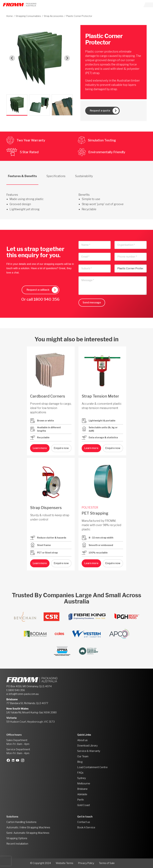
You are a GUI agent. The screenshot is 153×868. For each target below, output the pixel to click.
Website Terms (64, 863)
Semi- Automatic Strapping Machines (28, 833)
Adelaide (82, 794)
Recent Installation (17, 844)
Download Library (87, 746)
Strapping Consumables (28, 16)
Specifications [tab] (56, 176)
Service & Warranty (89, 751)
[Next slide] (67, 58)
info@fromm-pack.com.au (24, 694)
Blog (80, 762)
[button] (17, 105)
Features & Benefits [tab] (22, 176)
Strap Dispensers (46, 508)
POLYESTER (90, 508)
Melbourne (84, 784)
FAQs (80, 773)
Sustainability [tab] (84, 176)
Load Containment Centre (92, 767)
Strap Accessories (54, 16)
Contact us (84, 822)
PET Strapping (95, 513)
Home (10, 16)
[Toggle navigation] (148, 5)
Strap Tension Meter (100, 396)
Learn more (40, 448)
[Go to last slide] (12, 58)
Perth (80, 800)
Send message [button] (92, 303)
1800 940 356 (47, 299)
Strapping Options (17, 838)
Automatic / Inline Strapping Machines (28, 827)
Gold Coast (84, 805)
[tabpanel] (76, 198)
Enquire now (61, 448)
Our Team (83, 756)
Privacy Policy (86, 863)
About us (82, 740)
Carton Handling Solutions (21, 822)
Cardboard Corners (48, 396)
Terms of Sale (107, 863)
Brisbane (82, 789)
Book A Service (86, 827)
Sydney (82, 778)
